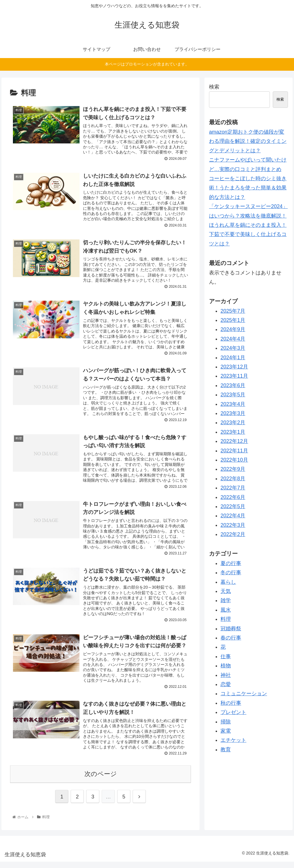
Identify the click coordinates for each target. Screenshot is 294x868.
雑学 (226, 600)
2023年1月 (233, 432)
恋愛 (226, 684)
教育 (226, 750)
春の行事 (231, 638)
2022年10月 (234, 460)
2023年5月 (233, 395)
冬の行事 (231, 573)
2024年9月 (233, 329)
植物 (226, 666)
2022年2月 (233, 534)
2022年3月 (233, 525)
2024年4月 (233, 339)
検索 (214, 87)
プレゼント (233, 712)
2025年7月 (233, 311)
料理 (226, 619)
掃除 (226, 722)
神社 (226, 675)
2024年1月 (233, 358)
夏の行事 (231, 563)
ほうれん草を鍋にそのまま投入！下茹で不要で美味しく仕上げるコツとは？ (248, 234)
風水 (226, 610)
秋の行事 (231, 703)
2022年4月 (233, 516)
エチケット (233, 740)
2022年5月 (233, 506)
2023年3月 (233, 413)
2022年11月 (234, 451)
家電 (226, 731)
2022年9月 (233, 469)
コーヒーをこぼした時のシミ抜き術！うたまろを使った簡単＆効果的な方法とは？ (248, 188)
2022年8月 (233, 479)
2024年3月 (233, 348)
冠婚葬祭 (231, 629)
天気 (226, 591)
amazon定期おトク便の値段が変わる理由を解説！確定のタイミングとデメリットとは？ (248, 141)
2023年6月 (233, 385)
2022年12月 (234, 441)
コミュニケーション (244, 694)
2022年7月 (233, 488)
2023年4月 (233, 404)
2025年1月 (233, 320)
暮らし (228, 582)
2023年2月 (233, 423)
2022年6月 (233, 497)
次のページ (101, 780)
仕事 (226, 656)
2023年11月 (234, 376)
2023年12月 (234, 367)
